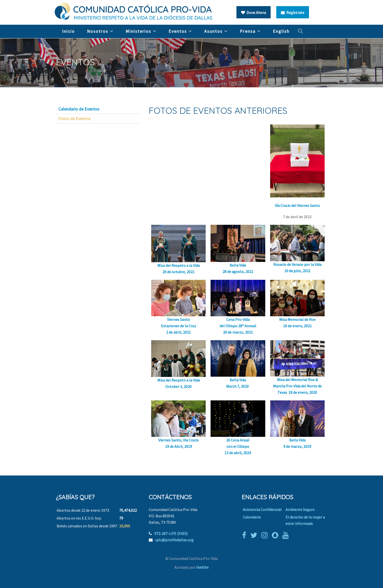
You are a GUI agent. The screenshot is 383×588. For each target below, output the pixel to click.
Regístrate (293, 12)
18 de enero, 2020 (303, 392)
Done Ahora (254, 12)
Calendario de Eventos (79, 109)
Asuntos (213, 31)
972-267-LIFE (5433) (171, 533)
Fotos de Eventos (74, 119)
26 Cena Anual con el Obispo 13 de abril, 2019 (238, 446)
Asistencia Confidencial (262, 509)
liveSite (202, 567)
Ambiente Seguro (300, 509)
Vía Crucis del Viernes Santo (297, 205)
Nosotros (98, 31)
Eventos (178, 31)
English (281, 31)
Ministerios (138, 31)
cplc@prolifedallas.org (174, 540)
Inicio (68, 31)
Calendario (252, 517)
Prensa (248, 31)
